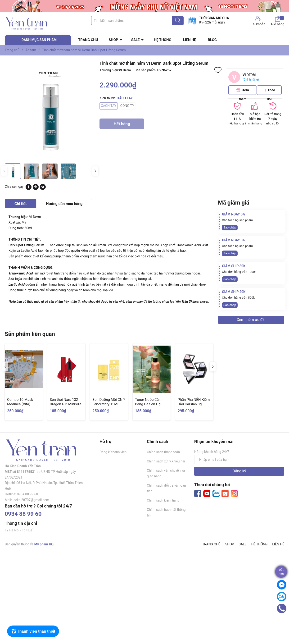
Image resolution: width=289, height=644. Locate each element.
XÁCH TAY (109, 106)
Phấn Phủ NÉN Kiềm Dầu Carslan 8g (194, 402)
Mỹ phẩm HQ (44, 544)
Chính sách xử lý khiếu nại (166, 461)
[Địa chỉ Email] (239, 460)
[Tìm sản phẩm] (137, 21)
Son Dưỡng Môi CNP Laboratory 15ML (109, 402)
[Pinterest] (36, 189)
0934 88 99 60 (23, 514)
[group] (50, 111)
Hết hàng (122, 125)
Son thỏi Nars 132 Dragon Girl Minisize (65, 402)
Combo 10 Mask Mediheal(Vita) (20, 402)
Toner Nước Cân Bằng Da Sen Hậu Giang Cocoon (149, 404)
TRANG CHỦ (88, 40)
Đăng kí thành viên (113, 452)
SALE (135, 40)
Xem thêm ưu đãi (251, 320)
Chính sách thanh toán (163, 452)
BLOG (212, 40)
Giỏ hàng (278, 21)
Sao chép (230, 227)
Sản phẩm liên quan (30, 334)
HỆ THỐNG (163, 40)
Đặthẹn (281, 572)
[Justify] (178, 21)
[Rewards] (33, 631)
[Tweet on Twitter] (43, 189)
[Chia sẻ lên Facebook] (29, 189)
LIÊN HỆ (190, 40)
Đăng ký (239, 471)
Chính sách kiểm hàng (163, 500)
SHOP (113, 40)
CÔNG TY (127, 106)
